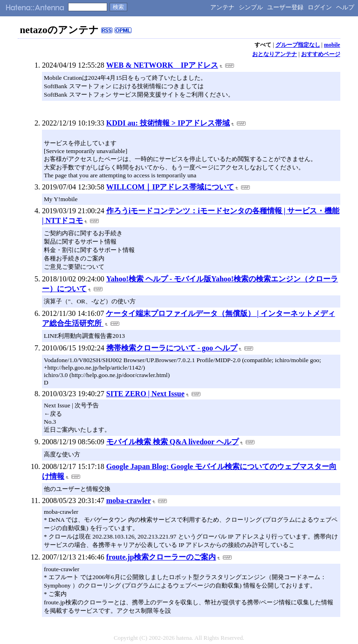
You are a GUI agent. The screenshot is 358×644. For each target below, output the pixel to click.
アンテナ (222, 7)
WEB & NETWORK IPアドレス (162, 65)
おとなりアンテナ (275, 54)
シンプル (251, 7)
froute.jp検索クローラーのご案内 (161, 557)
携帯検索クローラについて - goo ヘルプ (172, 348)
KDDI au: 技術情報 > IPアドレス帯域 (168, 123)
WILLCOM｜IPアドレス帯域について (170, 187)
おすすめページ (321, 54)
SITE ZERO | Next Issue (145, 394)
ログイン (320, 7)
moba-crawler (129, 500)
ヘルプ (345, 7)
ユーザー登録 (285, 7)
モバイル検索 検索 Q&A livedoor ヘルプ (172, 442)
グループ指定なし (298, 45)
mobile (332, 45)
